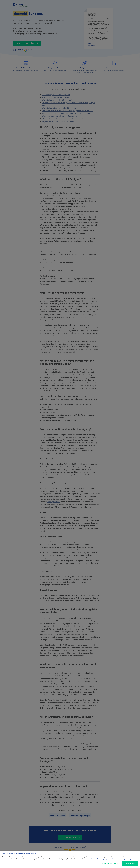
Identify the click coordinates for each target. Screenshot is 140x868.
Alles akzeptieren (130, 863)
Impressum (108, 859)
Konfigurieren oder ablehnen (110, 863)
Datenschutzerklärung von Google (122, 859)
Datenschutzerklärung (97, 859)
